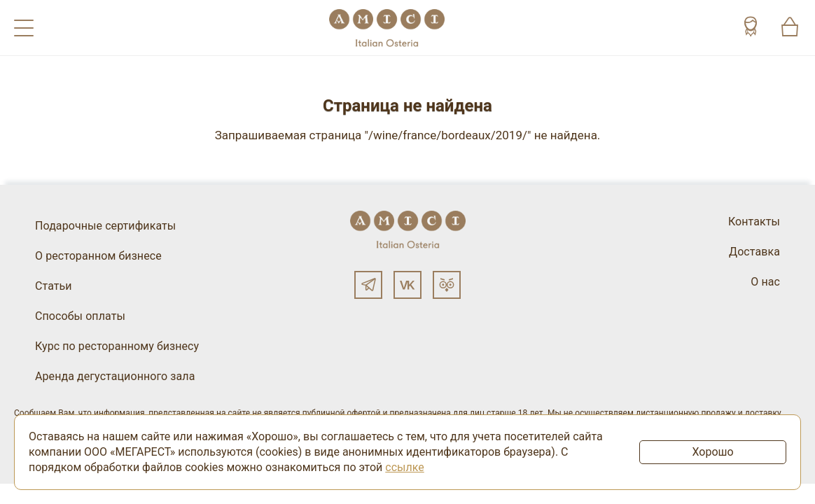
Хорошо (712, 452)
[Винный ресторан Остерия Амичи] (387, 28)
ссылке (404, 467)
